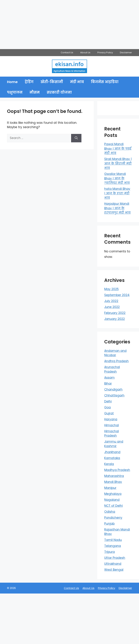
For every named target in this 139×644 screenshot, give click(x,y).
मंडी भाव (77, 82)
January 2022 (115, 319)
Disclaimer (126, 52)
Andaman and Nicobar (115, 353)
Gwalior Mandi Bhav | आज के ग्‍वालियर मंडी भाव (117, 178)
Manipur (110, 488)
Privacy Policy (105, 52)
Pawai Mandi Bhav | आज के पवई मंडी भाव (118, 149)
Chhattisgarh (114, 395)
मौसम (35, 92)
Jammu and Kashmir (114, 444)
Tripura (110, 552)
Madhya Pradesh (117, 470)
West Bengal (114, 570)
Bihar (108, 384)
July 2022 (111, 301)
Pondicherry (113, 518)
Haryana (111, 419)
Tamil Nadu (113, 540)
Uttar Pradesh (115, 558)
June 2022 (112, 307)
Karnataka (112, 458)
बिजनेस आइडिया (105, 82)
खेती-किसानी (52, 82)
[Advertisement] (69, 25)
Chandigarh (113, 389)
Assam (109, 378)
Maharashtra (114, 476)
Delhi (108, 401)
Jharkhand (112, 452)
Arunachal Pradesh (112, 369)
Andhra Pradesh (116, 361)
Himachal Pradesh (112, 433)
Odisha (110, 512)
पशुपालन (15, 92)
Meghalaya (113, 494)
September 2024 (117, 295)
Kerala (109, 464)
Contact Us (67, 52)
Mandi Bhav (113, 482)
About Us (85, 52)
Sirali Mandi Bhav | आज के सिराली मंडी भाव (118, 163)
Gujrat (109, 413)
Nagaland (112, 500)
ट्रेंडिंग (29, 82)
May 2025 (111, 289)
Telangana (113, 546)
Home (12, 82)
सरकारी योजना (59, 92)
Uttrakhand (113, 564)
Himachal (112, 425)
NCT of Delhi (113, 506)
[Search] (76, 138)
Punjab (109, 524)
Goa (107, 407)
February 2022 (115, 313)
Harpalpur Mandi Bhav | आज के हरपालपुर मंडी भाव (117, 208)
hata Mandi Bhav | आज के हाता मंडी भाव (117, 193)
